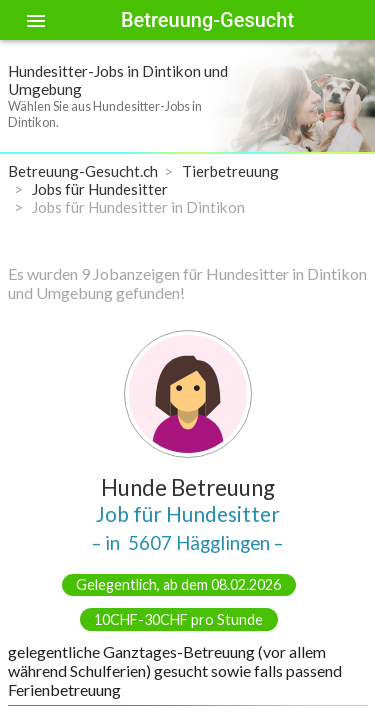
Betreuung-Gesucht (207, 20)
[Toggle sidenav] (36, 20)
